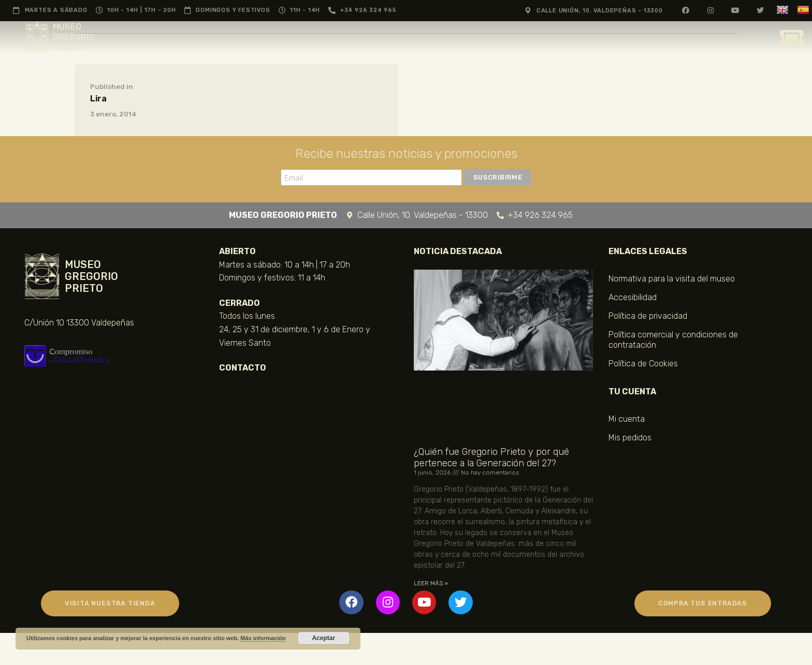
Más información (263, 638)
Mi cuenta (627, 419)
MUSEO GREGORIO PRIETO (74, 37)
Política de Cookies (643, 364)
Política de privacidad (648, 316)
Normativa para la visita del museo (672, 279)
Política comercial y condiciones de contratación (673, 340)
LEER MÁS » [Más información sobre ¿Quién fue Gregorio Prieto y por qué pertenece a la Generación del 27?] (431, 583)
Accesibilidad (633, 297)
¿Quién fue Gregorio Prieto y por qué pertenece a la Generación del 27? (491, 457)
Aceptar (323, 638)
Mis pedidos (630, 438)
